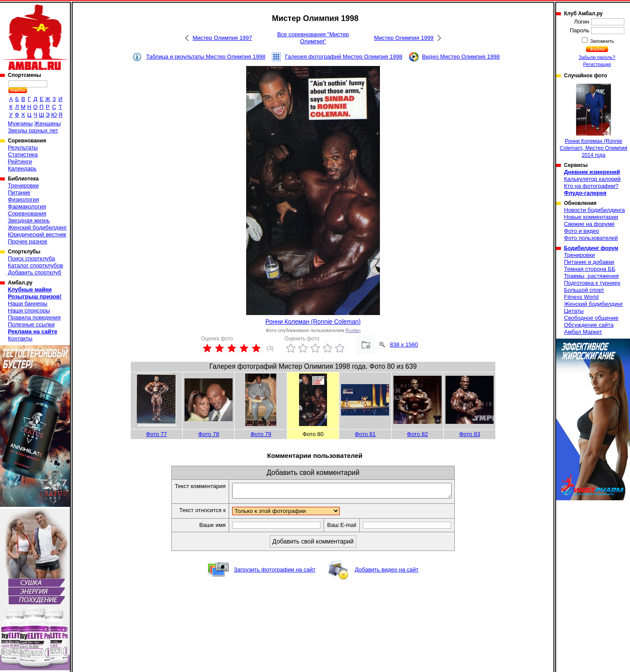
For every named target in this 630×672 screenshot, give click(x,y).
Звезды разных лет (33, 130)
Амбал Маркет (583, 332)
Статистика (23, 154)
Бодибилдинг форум (591, 248)
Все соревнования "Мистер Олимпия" (313, 38)
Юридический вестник (37, 234)
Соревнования (27, 213)
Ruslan (353, 330)
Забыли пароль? (597, 57)
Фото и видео (582, 231)
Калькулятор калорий (592, 179)
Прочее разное (28, 241)
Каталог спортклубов (35, 265)
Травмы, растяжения (591, 276)
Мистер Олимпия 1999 (404, 38)
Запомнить (602, 41)
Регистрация (597, 64)
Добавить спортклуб (35, 272)
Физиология (23, 199)
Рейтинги (20, 161)
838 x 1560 (404, 345)
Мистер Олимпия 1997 (222, 38)
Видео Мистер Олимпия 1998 (461, 57)
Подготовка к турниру (592, 283)
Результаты (23, 147)
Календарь (22, 168)
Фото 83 (470, 434)
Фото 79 (261, 434)
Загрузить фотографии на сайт (275, 572)
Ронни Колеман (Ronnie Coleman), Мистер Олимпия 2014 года (593, 121)
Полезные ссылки (31, 324)
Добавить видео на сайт (386, 572)
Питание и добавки (589, 262)
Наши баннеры (28, 303)
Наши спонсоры (29, 310)
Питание (19, 192)
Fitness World (581, 297)
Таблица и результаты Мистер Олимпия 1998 (206, 57)
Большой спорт (584, 290)
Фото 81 (365, 434)
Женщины (47, 123)
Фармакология (27, 206)
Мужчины (20, 123)
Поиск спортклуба (31, 258)
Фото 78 (209, 434)
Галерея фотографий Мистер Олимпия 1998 (344, 57)
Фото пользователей (591, 238)
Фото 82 (418, 434)
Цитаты (574, 311)
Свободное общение (591, 318)
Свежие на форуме (589, 224)
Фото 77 (157, 434)
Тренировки (23, 185)
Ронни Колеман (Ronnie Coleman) (313, 322)
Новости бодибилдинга (594, 210)
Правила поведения (34, 317)
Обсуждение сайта (589, 325)
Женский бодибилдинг (37, 227)
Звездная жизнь (29, 220)
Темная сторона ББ (590, 269)
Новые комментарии (591, 217)
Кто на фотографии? (591, 186)
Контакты (20, 338)
